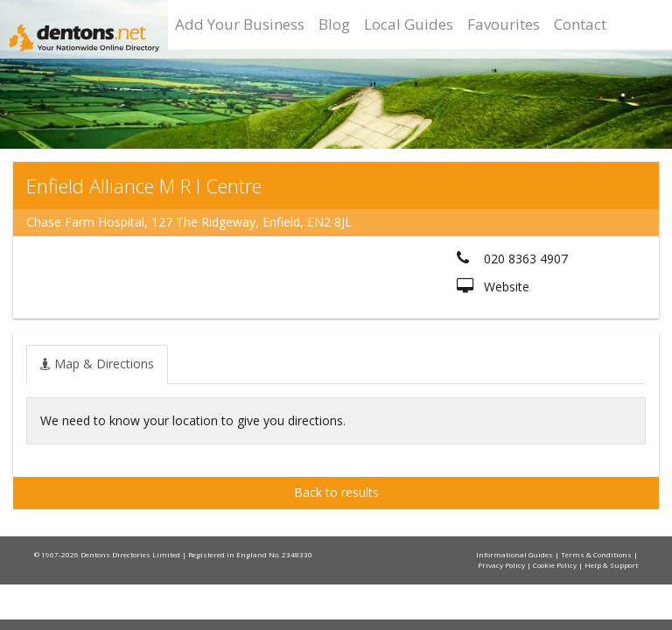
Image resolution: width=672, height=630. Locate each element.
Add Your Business (240, 24)
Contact (580, 24)
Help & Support (611, 565)
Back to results (336, 492)
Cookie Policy (556, 565)
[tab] (97, 364)
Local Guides (409, 24)
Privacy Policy (502, 565)
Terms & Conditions (597, 554)
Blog (334, 24)
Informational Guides (515, 554)
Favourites (504, 24)
